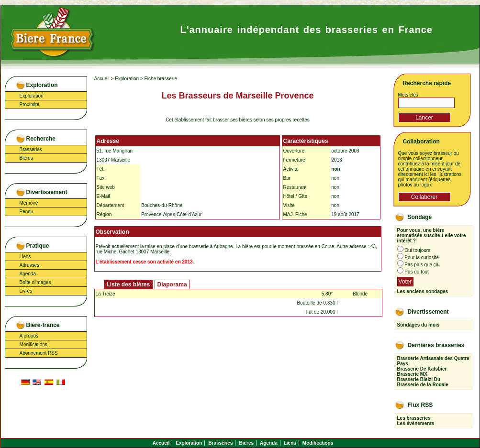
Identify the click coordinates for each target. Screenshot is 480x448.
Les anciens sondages (423, 291)
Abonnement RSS (39, 353)
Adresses (30, 265)
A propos (29, 336)
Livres (26, 291)
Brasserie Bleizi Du (419, 379)
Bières (26, 158)
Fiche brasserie (161, 79)
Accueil (102, 79)
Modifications (33, 344)
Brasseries (31, 149)
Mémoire (29, 203)
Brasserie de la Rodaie (423, 385)
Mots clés (408, 95)
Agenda (28, 274)
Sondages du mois (419, 325)
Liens (25, 257)
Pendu (27, 212)
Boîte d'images (35, 282)
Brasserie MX (412, 374)
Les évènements (416, 423)
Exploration (32, 96)
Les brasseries (414, 418)
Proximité (30, 104)
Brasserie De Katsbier (422, 369)
